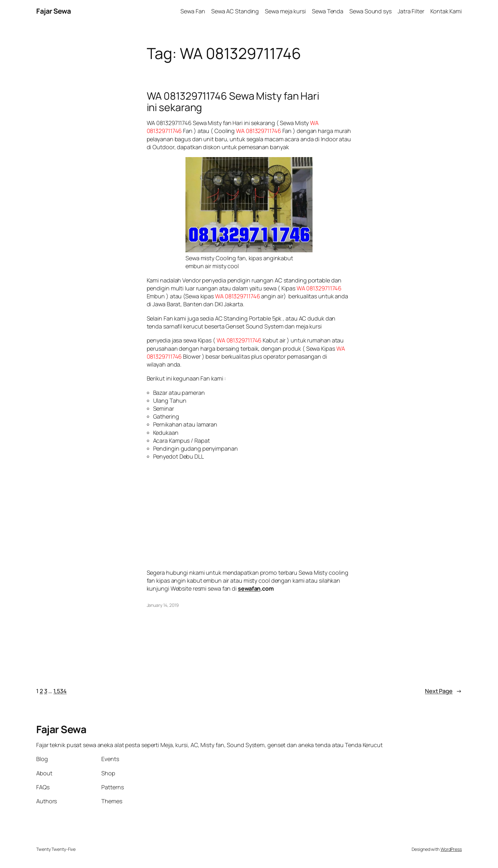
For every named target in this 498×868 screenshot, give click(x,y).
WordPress (451, 849)
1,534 (60, 691)
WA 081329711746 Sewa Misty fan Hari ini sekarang (233, 102)
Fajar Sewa (54, 11)
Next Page (443, 691)
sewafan (249, 588)
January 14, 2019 (163, 605)
